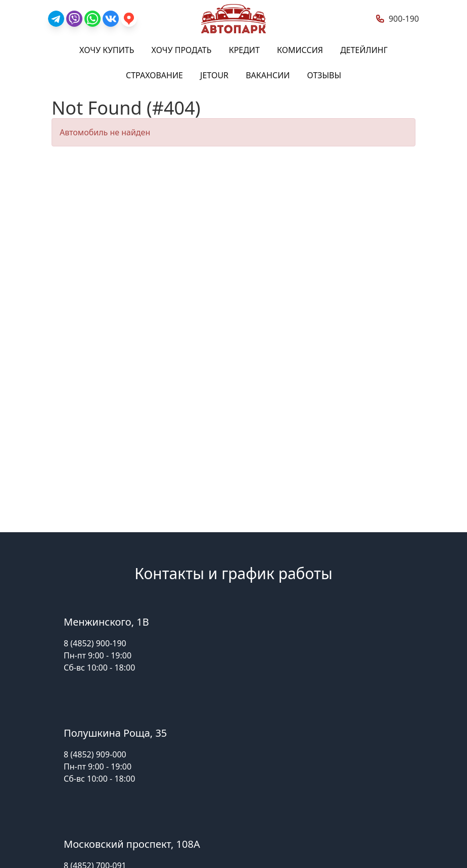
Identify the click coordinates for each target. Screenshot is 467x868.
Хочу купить (107, 50)
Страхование (154, 75)
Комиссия (300, 50)
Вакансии (268, 75)
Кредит (244, 50)
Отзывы (324, 75)
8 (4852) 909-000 (95, 754)
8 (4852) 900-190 (95, 643)
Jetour (214, 75)
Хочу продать (182, 50)
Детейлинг (364, 50)
